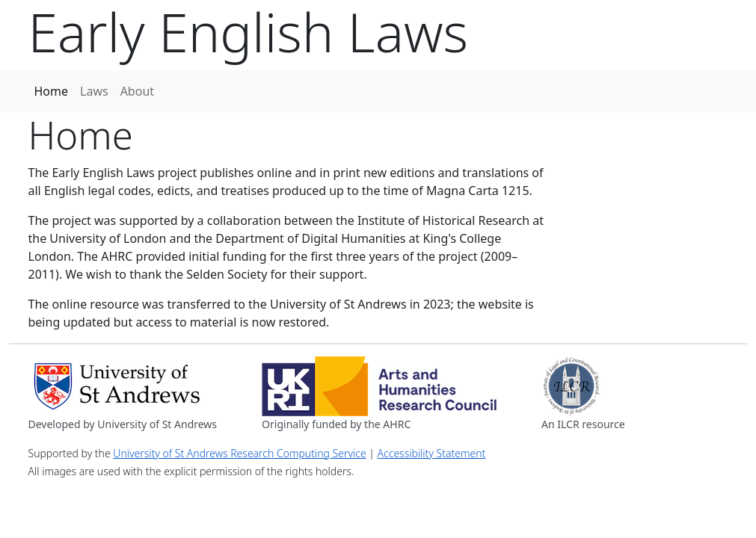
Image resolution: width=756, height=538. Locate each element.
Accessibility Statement (432, 453)
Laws (94, 91)
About (137, 91)
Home (52, 91)
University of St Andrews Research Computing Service (239, 453)
